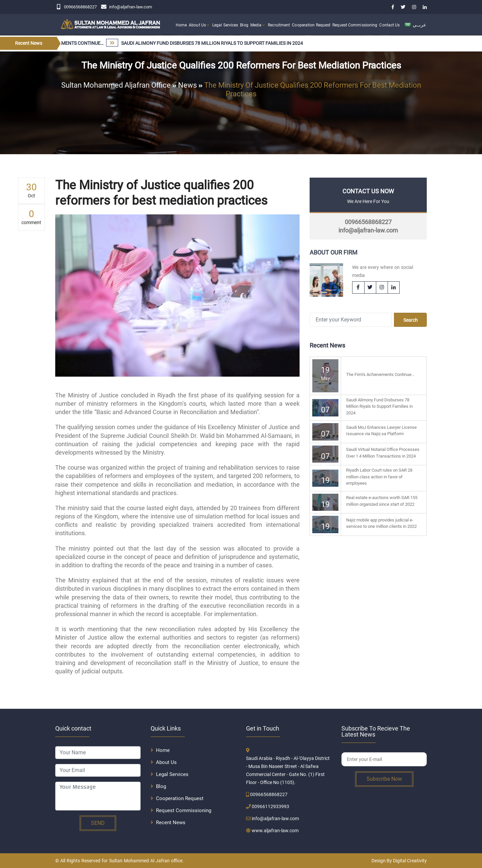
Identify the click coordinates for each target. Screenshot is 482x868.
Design (379, 861)
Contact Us (389, 25)
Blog (244, 25)
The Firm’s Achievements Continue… (380, 374)
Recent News (171, 823)
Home (181, 25)
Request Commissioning (355, 25)
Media (256, 25)
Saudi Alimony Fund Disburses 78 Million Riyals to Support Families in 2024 (379, 406)
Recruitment (279, 25)
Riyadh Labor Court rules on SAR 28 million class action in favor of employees (379, 477)
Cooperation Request (311, 25)
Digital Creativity (410, 861)
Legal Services (225, 25)
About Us (197, 25)
